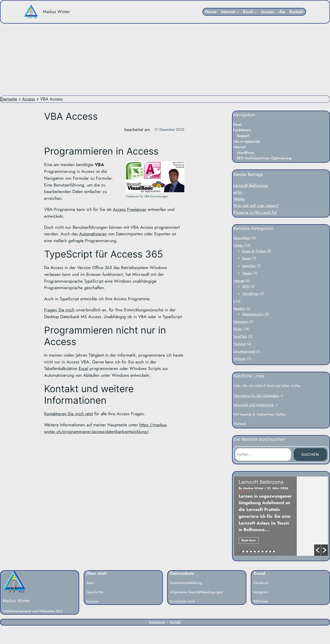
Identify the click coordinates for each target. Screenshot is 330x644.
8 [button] (266, 552)
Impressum (157, 622)
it (234, 301)
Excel (83, 368)
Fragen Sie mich (59, 310)
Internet (239, 281)
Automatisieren (93, 234)
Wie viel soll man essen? (256, 205)
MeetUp (239, 309)
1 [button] (239, 552)
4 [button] (251, 552)
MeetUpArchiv (253, 314)
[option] (281, 516)
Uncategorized (244, 351)
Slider (238, 329)
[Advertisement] (165, 60)
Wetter (239, 199)
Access (29, 99)
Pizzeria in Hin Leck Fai (255, 212)
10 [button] (274, 552)
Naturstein (241, 322)
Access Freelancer (130, 209)
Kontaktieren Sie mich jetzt (69, 414)
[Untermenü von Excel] (255, 12)
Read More (249, 540)
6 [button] (259, 552)
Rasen (247, 258)
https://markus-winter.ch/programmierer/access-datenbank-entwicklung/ (106, 428)
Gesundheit (242, 238)
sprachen (249, 266)
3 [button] (247, 552)
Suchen (310, 454)
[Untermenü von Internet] (237, 12)
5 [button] (255, 552)
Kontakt (175, 622)
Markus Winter (57, 12)
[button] (318, 550)
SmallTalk (240, 336)
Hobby (238, 245)
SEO (246, 286)
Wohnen (240, 359)
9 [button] (270, 552)
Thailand (240, 344)
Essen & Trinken (254, 251)
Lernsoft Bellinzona (250, 185)
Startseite (9, 99)
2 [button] (243, 552)
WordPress (250, 294)
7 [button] (262, 552)
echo (238, 192)
